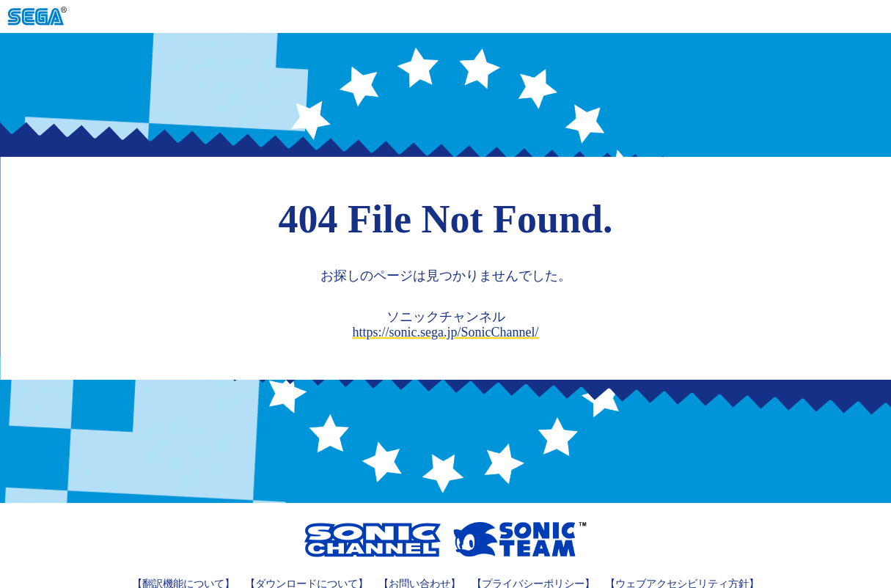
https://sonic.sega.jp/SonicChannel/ (446, 332)
